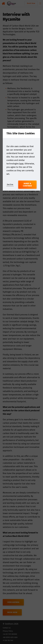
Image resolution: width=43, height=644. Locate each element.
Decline (10, 185)
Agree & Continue (27, 185)
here (21, 164)
